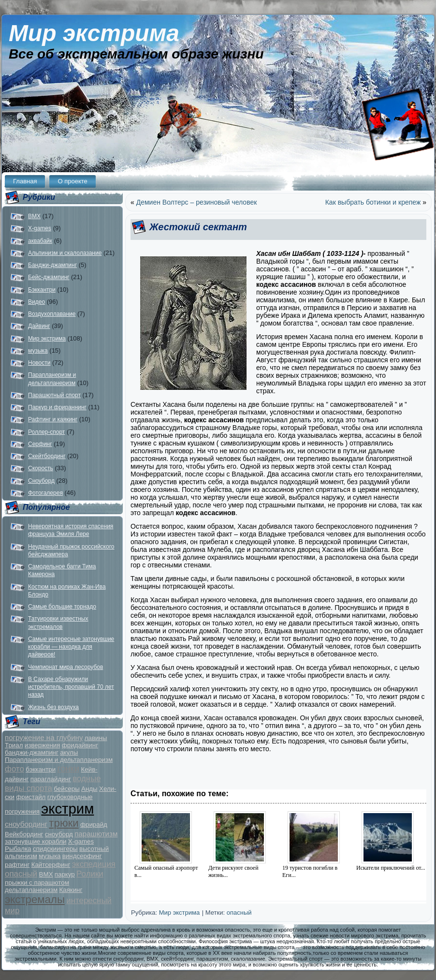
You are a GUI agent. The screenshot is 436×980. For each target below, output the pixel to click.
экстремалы (35, 899)
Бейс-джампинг (49, 277)
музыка (38, 351)
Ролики (90, 874)
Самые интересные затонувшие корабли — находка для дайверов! (71, 647)
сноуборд (59, 834)
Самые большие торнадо (62, 607)
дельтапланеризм (31, 890)
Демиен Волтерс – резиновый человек (197, 202)
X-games (40, 228)
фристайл (31, 797)
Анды (89, 789)
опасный (21, 874)
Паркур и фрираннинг (57, 407)
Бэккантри (42, 290)
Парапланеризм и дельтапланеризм (59, 760)
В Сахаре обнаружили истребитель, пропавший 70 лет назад (71, 687)
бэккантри (41, 769)
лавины (96, 738)
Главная (25, 181)
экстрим (67, 809)
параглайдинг (51, 779)
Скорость (41, 468)
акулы (69, 752)
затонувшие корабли (36, 841)
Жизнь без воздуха (53, 707)
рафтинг (17, 865)
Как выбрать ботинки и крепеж (373, 202)
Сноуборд (41, 481)
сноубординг (26, 824)
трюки (64, 823)
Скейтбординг (47, 456)
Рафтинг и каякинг (53, 419)
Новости (39, 363)
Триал (14, 745)
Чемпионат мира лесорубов (65, 667)
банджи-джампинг (32, 752)
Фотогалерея (45, 493)
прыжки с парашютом (37, 883)
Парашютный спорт (54, 395)
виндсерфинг (82, 856)
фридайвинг (80, 745)
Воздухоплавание (52, 314)
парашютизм (96, 834)
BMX (34, 216)
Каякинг (71, 890)
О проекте (72, 181)
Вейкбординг (24, 834)
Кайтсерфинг (51, 865)
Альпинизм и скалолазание (65, 253)
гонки (69, 768)
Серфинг (40, 444)
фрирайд (94, 824)
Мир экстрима (94, 33)
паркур (65, 874)
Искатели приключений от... (391, 868)
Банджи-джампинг (52, 265)
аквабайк (40, 241)
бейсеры (66, 789)
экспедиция (94, 864)
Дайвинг (39, 326)
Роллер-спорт (46, 432)
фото (15, 769)
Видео (36, 302)
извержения (43, 745)
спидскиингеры (55, 849)
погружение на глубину (44, 737)
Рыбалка (18, 849)
